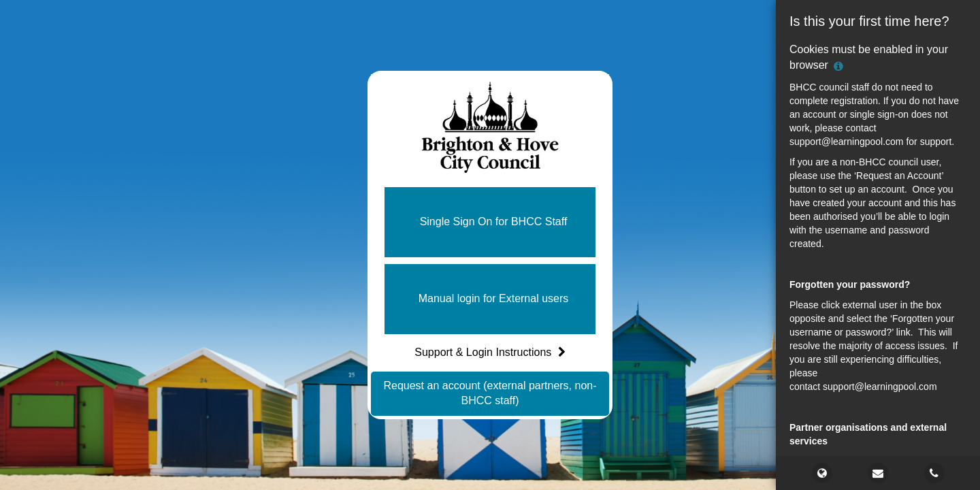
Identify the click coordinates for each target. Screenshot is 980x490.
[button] (490, 222)
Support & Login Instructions (490, 352)
